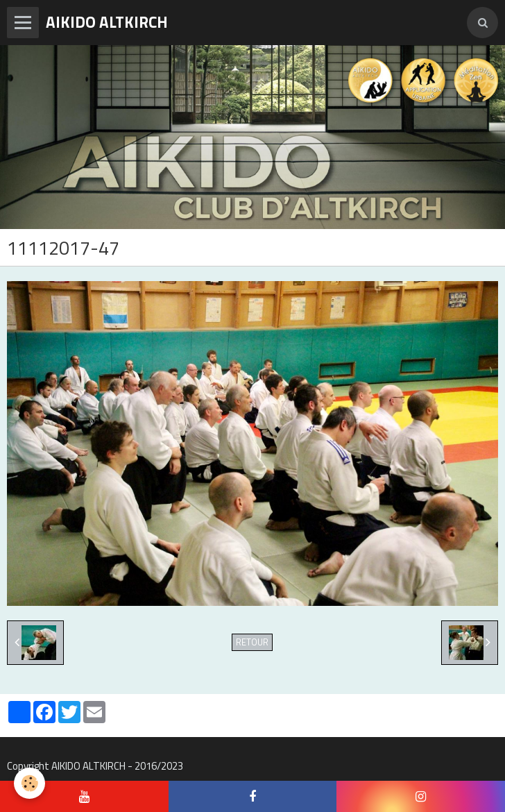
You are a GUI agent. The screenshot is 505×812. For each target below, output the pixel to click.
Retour (252, 642)
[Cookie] (29, 783)
